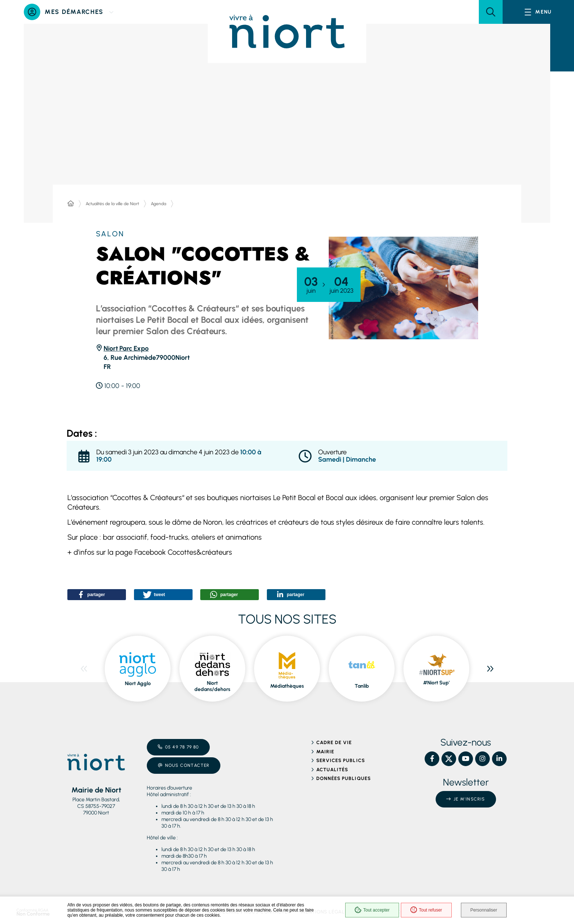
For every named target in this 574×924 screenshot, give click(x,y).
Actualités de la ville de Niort (112, 204)
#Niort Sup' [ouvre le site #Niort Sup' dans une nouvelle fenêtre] (436, 683)
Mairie (325, 752)
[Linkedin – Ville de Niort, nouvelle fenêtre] (499, 759)
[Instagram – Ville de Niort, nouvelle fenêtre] (482, 759)
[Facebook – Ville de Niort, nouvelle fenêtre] (432, 759)
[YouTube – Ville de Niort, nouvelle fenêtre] (466, 759)
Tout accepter (372, 910)
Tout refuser (426, 910)
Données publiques (344, 778)
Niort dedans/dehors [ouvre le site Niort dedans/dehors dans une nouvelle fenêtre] (212, 686)
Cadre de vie (334, 742)
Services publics (341, 760)
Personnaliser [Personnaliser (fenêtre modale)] (484, 910)
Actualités (332, 770)
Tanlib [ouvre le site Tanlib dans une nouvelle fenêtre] (362, 686)
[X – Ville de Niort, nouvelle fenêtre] (449, 759)
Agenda (159, 204)
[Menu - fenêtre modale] (538, 12)
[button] (491, 12)
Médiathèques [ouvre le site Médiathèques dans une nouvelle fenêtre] (287, 686)
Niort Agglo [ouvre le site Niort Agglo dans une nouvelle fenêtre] (138, 683)
